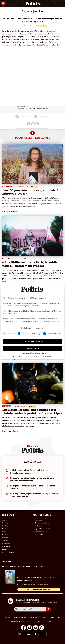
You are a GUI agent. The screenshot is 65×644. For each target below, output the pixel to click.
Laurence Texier (23, 26)
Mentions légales (20, 617)
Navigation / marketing (29, 333)
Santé (4, 550)
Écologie (6, 526)
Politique (6, 523)
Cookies (49, 621)
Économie (6, 544)
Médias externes (52, 333)
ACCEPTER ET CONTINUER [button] (32, 341)
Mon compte (38, 535)
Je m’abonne (37, 526)
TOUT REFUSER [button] (32, 349)
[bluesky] (29, 628)
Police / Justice (8, 553)
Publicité (39, 621)
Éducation (6, 547)
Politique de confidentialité (22, 621)
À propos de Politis (40, 532)
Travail (5, 541)
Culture (5, 535)
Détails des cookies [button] (18, 356)
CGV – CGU (55, 617)
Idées (4, 532)
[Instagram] (42, 628)
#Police (13, 566)
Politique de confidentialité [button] (33, 356)
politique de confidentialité (48, 321)
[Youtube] (36, 628)
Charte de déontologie (38, 617)
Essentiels (9, 333)
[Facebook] (23, 628)
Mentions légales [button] (48, 356)
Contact (7, 617)
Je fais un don (38, 520)
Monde (5, 538)
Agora (5, 520)
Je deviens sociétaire (41, 523)
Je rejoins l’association (41, 529)
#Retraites (30, 566)
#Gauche (21, 566)
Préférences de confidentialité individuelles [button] (32, 353)
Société (5, 529)
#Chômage (40, 566)
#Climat (5, 566)
